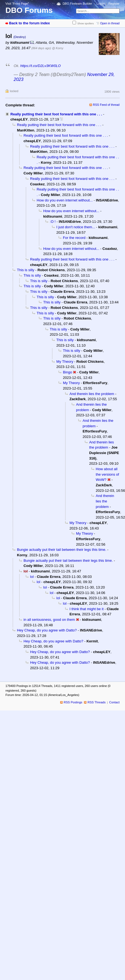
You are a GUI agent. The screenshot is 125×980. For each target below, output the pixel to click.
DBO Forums (29, 10)
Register (114, 4)
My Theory (65, 362)
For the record (74, 238)
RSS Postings (73, 702)
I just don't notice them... (76, 227)
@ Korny (58, 48)
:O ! (53, 222)
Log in (101, 4)
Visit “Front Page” (17, 4)
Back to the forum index (29, 23)
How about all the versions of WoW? (107, 474)
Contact (114, 702)
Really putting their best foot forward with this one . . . (56, 114)
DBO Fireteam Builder (77, 4)
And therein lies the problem (92, 394)
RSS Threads (97, 702)
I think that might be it (87, 609)
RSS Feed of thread (106, 105)
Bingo (68, 372)
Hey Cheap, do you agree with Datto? (47, 630)
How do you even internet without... (65, 200)
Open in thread (110, 23)
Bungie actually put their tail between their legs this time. (62, 550)
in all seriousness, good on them (49, 620)
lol (32, 577)
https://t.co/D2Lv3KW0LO (40, 66)
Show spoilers (86, 23)
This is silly (26, 270)
